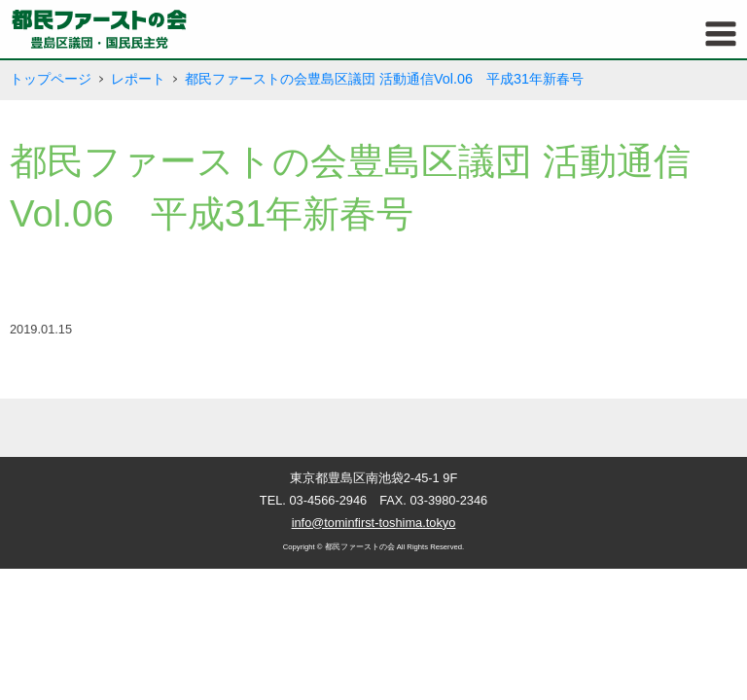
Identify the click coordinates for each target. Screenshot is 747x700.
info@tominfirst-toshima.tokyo (374, 523)
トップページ (51, 79)
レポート (138, 79)
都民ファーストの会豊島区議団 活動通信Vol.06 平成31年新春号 (384, 79)
